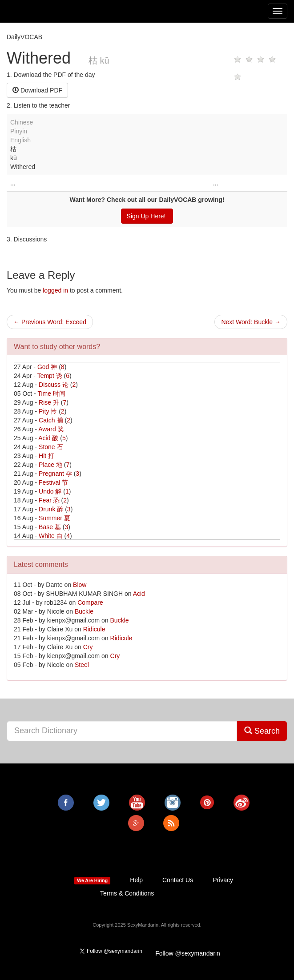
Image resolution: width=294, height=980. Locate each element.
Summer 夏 (54, 518)
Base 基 (50, 527)
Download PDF (37, 90)
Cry (88, 647)
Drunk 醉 (51, 509)
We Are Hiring (92, 880)
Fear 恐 (49, 500)
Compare (90, 602)
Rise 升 (49, 402)
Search (262, 731)
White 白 (51, 536)
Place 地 (50, 465)
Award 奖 (51, 429)
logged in (55, 290)
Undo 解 (50, 491)
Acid (139, 594)
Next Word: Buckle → (251, 322)
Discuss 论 (54, 385)
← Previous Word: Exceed (50, 322)
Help (136, 880)
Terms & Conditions (127, 893)
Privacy (223, 880)
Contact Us (178, 880)
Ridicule (94, 629)
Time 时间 (51, 394)
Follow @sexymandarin (188, 953)
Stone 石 (51, 447)
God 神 (47, 367)
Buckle (84, 611)
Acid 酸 (48, 438)
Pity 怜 (48, 411)
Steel (82, 665)
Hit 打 (46, 456)
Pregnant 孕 (55, 474)
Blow (80, 585)
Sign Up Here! (147, 216)
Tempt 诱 (50, 376)
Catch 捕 (51, 420)
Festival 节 (53, 482)
